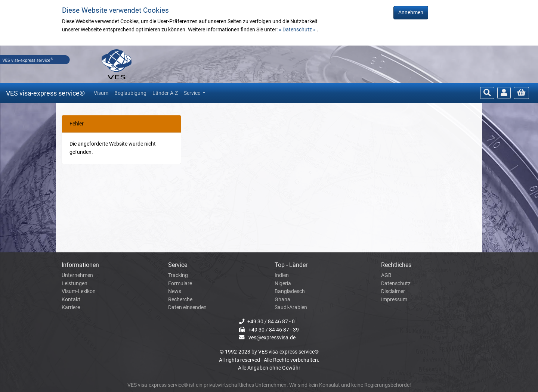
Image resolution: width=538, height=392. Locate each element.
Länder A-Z (165, 93)
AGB (386, 275)
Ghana (282, 300)
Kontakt (71, 300)
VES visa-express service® (45, 93)
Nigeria (283, 284)
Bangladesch (290, 291)
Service (193, 93)
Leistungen (75, 284)
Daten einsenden (187, 307)
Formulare (180, 284)
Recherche (180, 300)
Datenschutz (396, 284)
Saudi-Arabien (291, 307)
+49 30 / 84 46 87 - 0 (271, 322)
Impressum (394, 300)
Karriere (71, 307)
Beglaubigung (130, 93)
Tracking (178, 275)
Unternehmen (77, 275)
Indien (282, 275)
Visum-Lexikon (79, 291)
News (175, 291)
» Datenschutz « (298, 30)
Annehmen (411, 13)
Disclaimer (393, 291)
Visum (101, 93)
